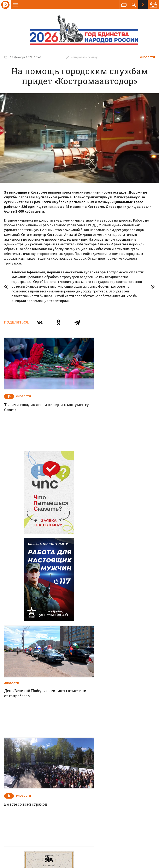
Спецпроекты (71, 763)
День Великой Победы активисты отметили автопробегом (116, 499)
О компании (29, 763)
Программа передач (102, 763)
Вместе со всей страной (27, 600)
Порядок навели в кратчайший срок (118, 702)
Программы (130, 763)
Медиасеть (147, 863)
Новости (50, 763)
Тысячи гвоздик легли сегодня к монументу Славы (37, 398)
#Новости (147, 57)
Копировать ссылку (82, 57)
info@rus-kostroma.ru (43, 790)
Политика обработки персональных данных (95, 849)
